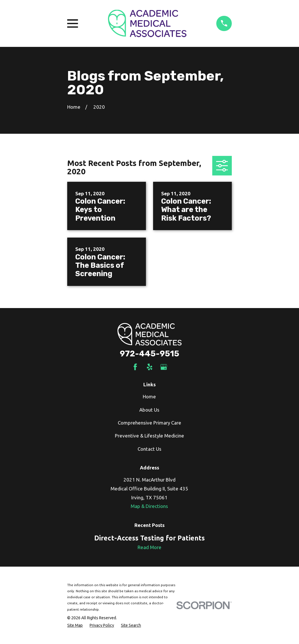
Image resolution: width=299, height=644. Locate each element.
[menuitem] (75, 626)
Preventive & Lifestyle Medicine (149, 436)
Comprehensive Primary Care (149, 423)
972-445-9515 (149, 353)
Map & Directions (149, 506)
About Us (149, 410)
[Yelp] (150, 367)
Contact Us (149, 449)
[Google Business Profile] (164, 367)
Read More (149, 547)
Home (149, 396)
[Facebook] (135, 367)
